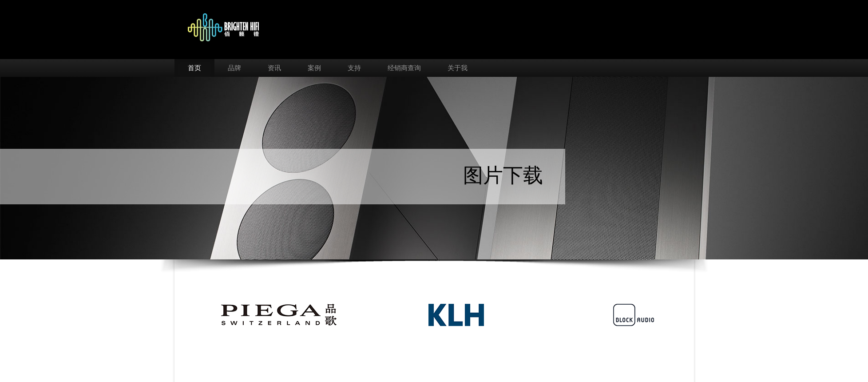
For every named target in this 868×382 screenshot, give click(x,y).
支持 (354, 68)
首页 (194, 68)
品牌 (234, 68)
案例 (314, 68)
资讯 (274, 68)
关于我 (458, 68)
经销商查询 (404, 68)
